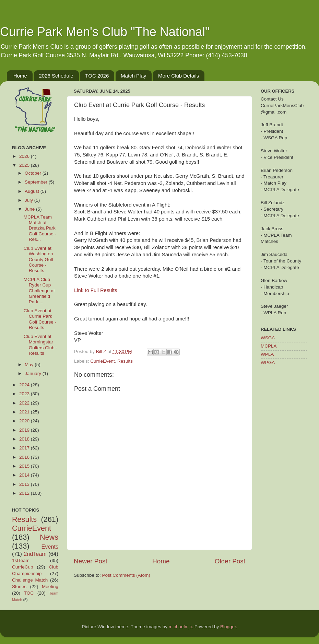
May (30, 365)
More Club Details (179, 76)
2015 (25, 466)
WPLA (267, 354)
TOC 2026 (97, 76)
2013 (25, 484)
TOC (29, 593)
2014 (25, 475)
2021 (25, 412)
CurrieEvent (102, 361)
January (34, 373)
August (33, 191)
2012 (25, 493)
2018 (25, 439)
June (30, 209)
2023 (25, 394)
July (29, 200)
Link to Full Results (96, 290)
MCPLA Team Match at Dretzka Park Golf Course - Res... (40, 228)
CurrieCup (23, 567)
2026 (25, 156)
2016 (25, 457)
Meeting (50, 587)
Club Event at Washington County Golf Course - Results (38, 259)
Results (125, 361)
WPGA (268, 362)
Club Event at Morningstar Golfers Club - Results (40, 345)
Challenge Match (30, 580)
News (49, 537)
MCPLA (269, 346)
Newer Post (91, 561)
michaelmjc (180, 627)
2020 (25, 421)
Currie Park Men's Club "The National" (105, 32)
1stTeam (21, 560)
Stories (19, 587)
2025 (25, 165)
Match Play (133, 76)
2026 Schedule (56, 76)
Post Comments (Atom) (126, 575)
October (34, 173)
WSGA (268, 338)
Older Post (230, 561)
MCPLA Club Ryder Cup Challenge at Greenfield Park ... (39, 291)
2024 (25, 385)
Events (50, 547)
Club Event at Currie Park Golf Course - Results (40, 319)
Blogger (228, 627)
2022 (25, 403)
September (37, 182)
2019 (25, 430)
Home (20, 76)
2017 (25, 448)
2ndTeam (35, 554)
